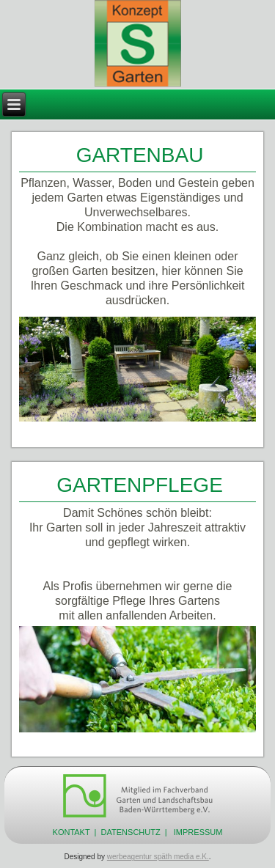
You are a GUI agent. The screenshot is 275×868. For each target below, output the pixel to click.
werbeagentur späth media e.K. (158, 857)
